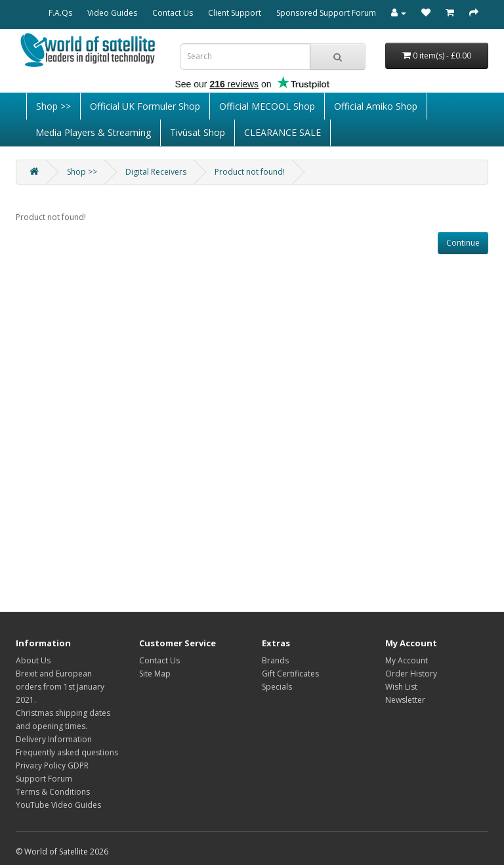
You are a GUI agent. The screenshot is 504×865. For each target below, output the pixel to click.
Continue (463, 243)
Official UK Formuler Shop (145, 106)
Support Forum (44, 779)
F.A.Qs (60, 13)
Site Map (155, 674)
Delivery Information (54, 739)
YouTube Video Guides (58, 805)
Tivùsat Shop (198, 132)
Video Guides (112, 13)
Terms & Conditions (53, 792)
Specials (277, 687)
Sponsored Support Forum (326, 13)
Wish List (401, 687)
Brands (275, 660)
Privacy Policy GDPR (52, 765)
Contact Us (173, 13)
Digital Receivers (156, 172)
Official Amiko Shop (376, 106)
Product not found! (250, 172)
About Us (33, 660)
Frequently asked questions (67, 752)
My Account (407, 660)
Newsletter (405, 700)
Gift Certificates (290, 674)
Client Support (235, 13)
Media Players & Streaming (93, 132)
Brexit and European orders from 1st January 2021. (60, 687)
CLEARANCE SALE (283, 132)
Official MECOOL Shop (267, 106)
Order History (411, 674)
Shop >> (53, 106)
